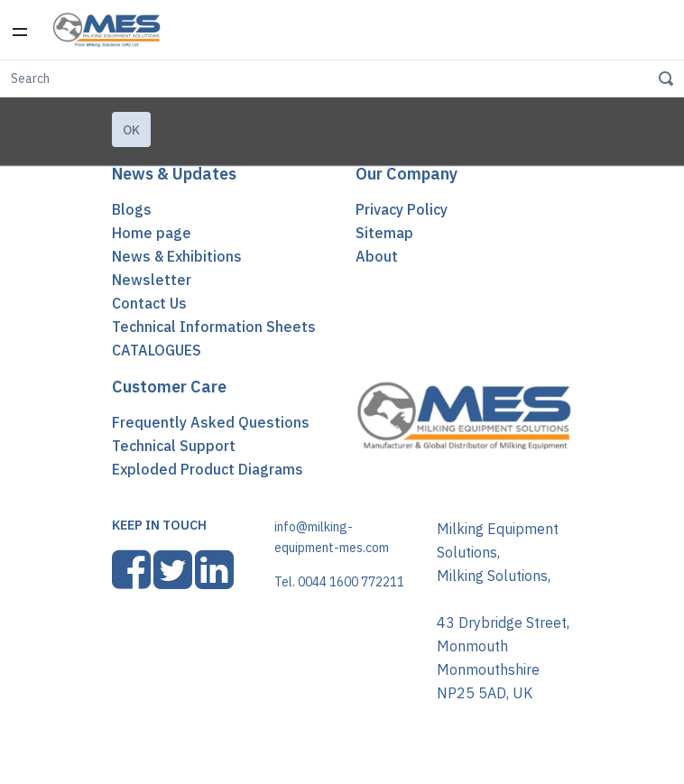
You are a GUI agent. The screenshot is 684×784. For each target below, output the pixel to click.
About (377, 256)
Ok (131, 130)
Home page (152, 233)
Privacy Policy (402, 209)
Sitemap (384, 233)
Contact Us (149, 303)
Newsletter (152, 280)
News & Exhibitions (177, 256)
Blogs (132, 209)
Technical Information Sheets (214, 327)
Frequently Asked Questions (211, 422)
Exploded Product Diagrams (208, 469)
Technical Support (174, 446)
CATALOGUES (157, 350)
